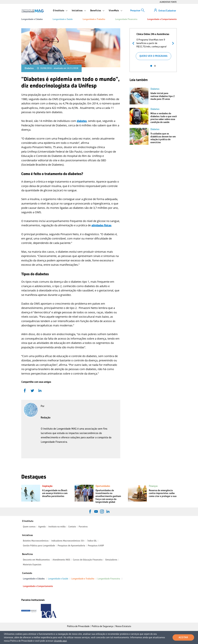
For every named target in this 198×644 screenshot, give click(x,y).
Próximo (172, 43)
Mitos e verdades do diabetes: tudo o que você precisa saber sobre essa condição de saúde (164, 118)
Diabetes (29, 68)
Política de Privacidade (78, 626)
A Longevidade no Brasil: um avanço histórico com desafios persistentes (55, 493)
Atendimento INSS (61, 560)
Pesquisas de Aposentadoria (71, 546)
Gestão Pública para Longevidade (39, 546)
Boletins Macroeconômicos (36, 541)
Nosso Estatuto (123, 626)
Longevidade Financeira (126, 19)
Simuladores (111, 560)
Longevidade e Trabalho (94, 19)
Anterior (134, 43)
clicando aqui (60, 641)
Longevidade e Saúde (63, 19)
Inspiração (47, 486)
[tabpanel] (153, 46)
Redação (46, 417)
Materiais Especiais (32, 565)
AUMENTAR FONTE (168, 2)
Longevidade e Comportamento (162, 19)
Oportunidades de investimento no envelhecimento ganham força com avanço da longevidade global (108, 496)
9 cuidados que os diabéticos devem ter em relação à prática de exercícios (163, 138)
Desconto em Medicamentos (36, 560)
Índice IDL (92, 541)
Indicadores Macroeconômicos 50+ (68, 541)
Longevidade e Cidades (32, 19)
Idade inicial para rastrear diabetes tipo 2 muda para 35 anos (163, 96)
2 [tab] (155, 66)
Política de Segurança (103, 626)
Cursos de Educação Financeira (88, 560)
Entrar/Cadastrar (167, 11)
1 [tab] (151, 66)
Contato (72, 527)
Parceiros (83, 527)
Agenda (42, 527)
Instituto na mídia (57, 527)
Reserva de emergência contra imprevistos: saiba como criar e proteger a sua (163, 493)
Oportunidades (103, 486)
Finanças (153, 486)
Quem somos (29, 527)
